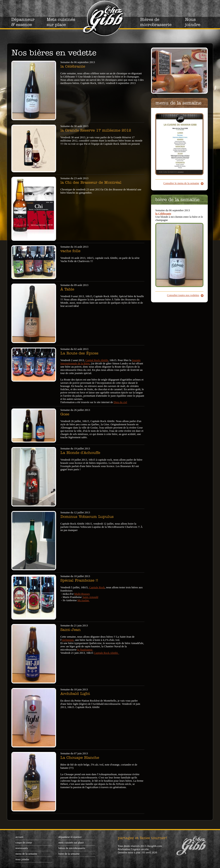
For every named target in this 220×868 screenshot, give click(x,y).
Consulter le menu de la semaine (181, 183)
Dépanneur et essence (70, 837)
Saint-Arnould (90, 597)
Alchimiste (68, 640)
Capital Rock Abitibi (97, 360)
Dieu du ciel (120, 402)
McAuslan (83, 600)
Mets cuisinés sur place (61, 22)
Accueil (19, 837)
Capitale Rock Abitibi (107, 653)
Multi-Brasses (82, 594)
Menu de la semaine (26, 854)
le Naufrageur (85, 650)
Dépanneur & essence (23, 22)
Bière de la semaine (69, 854)
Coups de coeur (24, 843)
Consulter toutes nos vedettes (183, 295)
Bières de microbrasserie (156, 22)
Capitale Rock (97, 587)
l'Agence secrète (140, 849)
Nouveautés (22, 848)
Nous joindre (193, 22)
